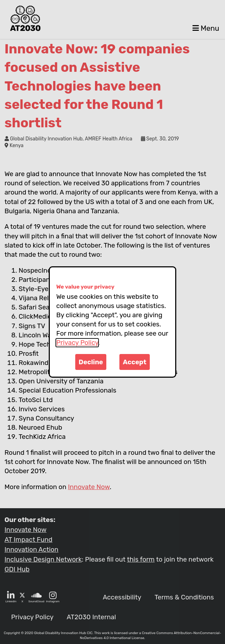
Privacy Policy (77, 343)
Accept (135, 362)
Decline (91, 362)
